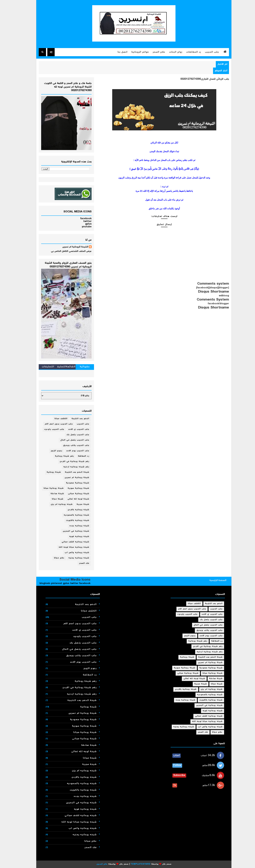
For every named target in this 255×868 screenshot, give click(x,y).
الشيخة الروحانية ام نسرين (69, 247)
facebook (80, 219)
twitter (81, 221)
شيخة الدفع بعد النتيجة (71, 472)
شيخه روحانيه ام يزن (55, 504)
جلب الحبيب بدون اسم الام (52, 424)
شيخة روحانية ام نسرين (71, 478)
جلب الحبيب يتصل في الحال (68, 440)
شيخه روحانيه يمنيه (72, 558)
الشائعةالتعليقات (60, 367)
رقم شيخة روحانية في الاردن (68, 462)
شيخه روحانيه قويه (73, 537)
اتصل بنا (116, 52)
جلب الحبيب (206, 52)
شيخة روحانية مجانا (47, 488)
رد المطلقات (187, 52)
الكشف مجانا (55, 419)
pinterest (50, 584)
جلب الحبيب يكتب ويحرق (70, 445)
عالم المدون (96, 864)
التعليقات (42, 367)
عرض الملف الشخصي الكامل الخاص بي (65, 251)
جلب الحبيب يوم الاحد (71, 451)
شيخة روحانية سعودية (71, 483)
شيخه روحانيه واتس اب (71, 553)
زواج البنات (169, 52)
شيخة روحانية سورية (72, 488)
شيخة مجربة (77, 504)
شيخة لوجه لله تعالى (72, 499)
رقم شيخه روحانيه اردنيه (70, 467)
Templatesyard (134, 864)
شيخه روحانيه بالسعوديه (70, 515)
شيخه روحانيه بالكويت (71, 520)
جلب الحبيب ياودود (48, 429)
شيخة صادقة (51, 494)
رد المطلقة (77, 456)
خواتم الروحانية (134, 52)
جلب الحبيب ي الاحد (72, 429)
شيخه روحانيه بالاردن (72, 510)
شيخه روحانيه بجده (73, 526)
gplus (82, 224)
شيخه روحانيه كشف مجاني (69, 542)
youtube (80, 227)
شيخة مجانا (51, 499)
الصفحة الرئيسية (212, 580)
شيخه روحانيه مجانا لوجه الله (68, 547)
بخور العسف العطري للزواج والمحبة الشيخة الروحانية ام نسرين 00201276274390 (62, 265)
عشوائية (79, 367)
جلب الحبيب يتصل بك (71, 435)
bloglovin (39, 584)
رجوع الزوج (50, 451)
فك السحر (78, 563)
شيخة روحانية (47, 472)
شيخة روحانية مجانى (72, 494)
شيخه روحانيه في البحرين (70, 531)
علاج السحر (153, 52)
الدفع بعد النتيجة (74, 419)
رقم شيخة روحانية (58, 456)
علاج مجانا (53, 558)
